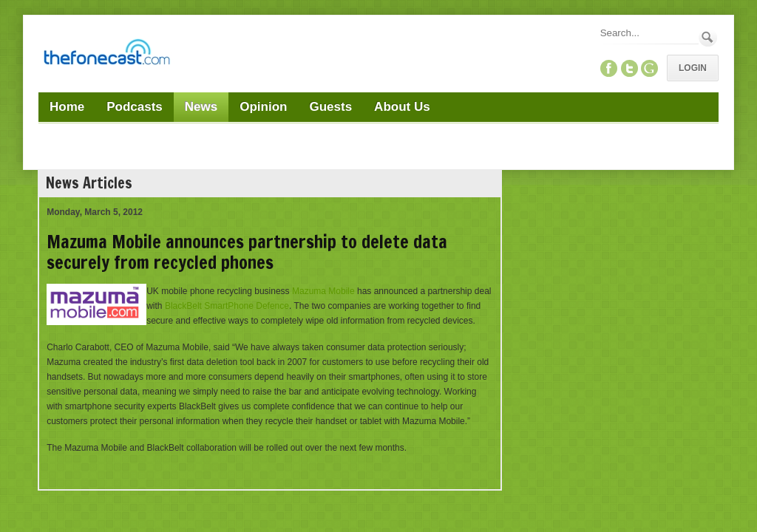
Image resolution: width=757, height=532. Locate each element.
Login (693, 68)
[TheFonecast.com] (106, 55)
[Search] (648, 33)
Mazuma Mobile (323, 291)
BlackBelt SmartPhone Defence (227, 306)
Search (708, 37)
